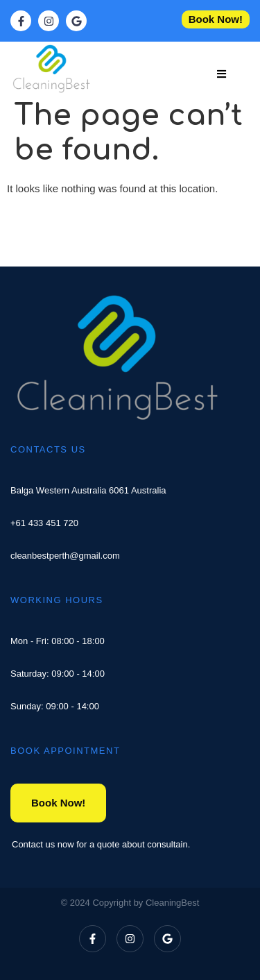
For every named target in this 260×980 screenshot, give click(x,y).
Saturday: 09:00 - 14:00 (58, 674)
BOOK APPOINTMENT (65, 751)
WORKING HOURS (57, 600)
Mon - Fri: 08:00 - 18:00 (58, 641)
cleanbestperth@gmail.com (65, 556)
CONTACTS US (48, 449)
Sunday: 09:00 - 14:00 (55, 706)
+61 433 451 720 (44, 523)
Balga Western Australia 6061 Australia (88, 490)
